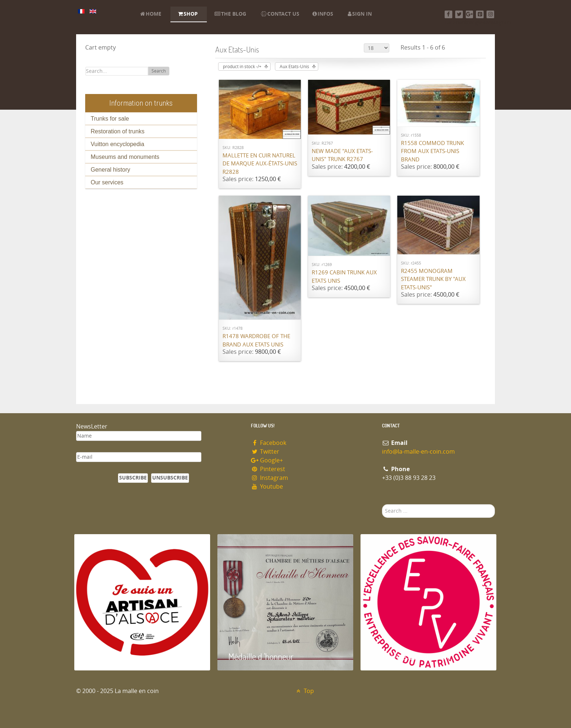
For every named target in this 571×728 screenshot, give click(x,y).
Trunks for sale (110, 119)
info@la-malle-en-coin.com (418, 452)
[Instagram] (490, 14)
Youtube (267, 487)
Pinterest (268, 469)
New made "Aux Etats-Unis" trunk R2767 (342, 155)
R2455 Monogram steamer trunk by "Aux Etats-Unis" (433, 279)
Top (304, 691)
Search (159, 71)
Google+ (267, 460)
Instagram (269, 478)
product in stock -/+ (242, 67)
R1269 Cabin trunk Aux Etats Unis (344, 277)
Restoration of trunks (118, 131)
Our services (107, 182)
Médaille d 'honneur (261, 656)
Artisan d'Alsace (111, 656)
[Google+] (470, 14)
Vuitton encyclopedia (117, 144)
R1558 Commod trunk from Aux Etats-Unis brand (432, 151)
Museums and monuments (125, 157)
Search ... (382, 504)
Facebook (269, 443)
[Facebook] (448, 14)
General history (111, 170)
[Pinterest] (480, 14)
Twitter (265, 452)
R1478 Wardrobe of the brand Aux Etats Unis (256, 340)
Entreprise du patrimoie (411, 656)
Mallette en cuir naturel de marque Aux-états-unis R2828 (260, 164)
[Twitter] (459, 14)
